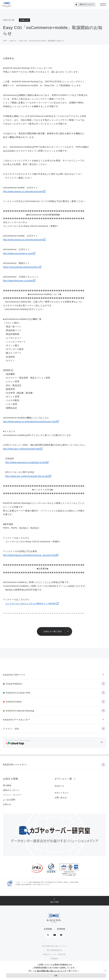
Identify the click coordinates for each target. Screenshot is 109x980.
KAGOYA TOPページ (14, 675)
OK (56, 976)
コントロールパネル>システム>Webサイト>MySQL (31, 603)
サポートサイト (62, 793)
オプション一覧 (63, 779)
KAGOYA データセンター (16, 720)
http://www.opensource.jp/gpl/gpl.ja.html (26, 462)
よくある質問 (9, 800)
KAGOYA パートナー (15, 765)
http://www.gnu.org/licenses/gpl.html (22, 449)
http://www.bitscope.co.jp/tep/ (18, 281)
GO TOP (54, 902)
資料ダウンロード (84, 5)
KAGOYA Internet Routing (20, 711)
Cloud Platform (14, 684)
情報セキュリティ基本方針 (54, 954)
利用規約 (54, 959)
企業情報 (48, 929)
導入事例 (7, 785)
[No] (105, 971)
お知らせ (7, 804)
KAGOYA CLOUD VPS (18, 693)
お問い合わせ (61, 798)
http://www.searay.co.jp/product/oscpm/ (23, 191)
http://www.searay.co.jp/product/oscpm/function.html (30, 422)
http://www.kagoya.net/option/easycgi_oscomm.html (30, 555)
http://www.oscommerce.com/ (18, 253)
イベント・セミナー (12, 795)
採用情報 (61, 929)
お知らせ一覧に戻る (53, 631)
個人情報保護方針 (55, 950)
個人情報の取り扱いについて (54, 946)
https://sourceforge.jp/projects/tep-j (21, 267)
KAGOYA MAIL (14, 702)
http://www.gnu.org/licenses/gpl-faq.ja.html (27, 476)
